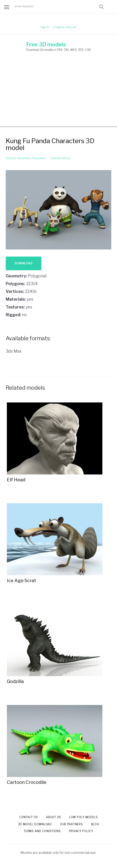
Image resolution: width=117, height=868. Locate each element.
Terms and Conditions (42, 831)
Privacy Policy (81, 831)
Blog (95, 824)
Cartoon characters (18, 158)
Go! (102, 7)
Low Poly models (84, 817)
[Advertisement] (58, 95)
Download (24, 263)
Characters (38, 158)
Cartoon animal (60, 158)
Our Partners (72, 824)
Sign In (45, 27)
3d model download (35, 824)
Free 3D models (46, 45)
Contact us (28, 817)
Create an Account (65, 27)
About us (53, 817)
